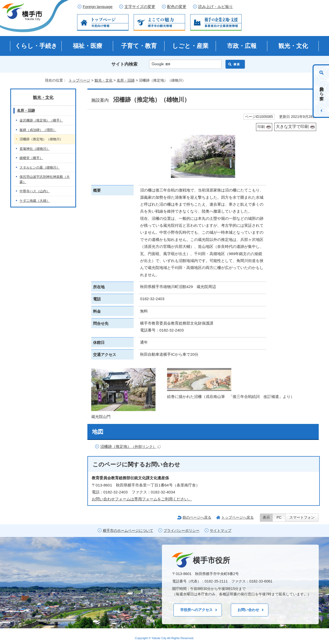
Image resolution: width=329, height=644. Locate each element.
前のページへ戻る (197, 517)
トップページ (79, 80)
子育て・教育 (139, 46)
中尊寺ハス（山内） (35, 191)
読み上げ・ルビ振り (216, 7)
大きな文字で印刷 (292, 127)
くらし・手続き (36, 46)
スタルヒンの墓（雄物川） (40, 167)
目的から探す (322, 91)
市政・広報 (242, 46)
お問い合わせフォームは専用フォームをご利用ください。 (142, 499)
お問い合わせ (248, 610)
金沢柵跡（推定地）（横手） (41, 120)
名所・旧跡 (126, 80)
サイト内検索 (124, 64)
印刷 (261, 127)
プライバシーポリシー (181, 531)
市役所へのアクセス (196, 610)
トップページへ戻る (237, 517)
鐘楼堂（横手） (31, 158)
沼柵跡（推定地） (130, 446)
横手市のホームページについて (128, 531)
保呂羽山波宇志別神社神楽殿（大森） (45, 179)
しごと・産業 (190, 46)
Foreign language (98, 7)
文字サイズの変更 (140, 7)
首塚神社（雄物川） (35, 149)
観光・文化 (293, 46)
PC (279, 517)
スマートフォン (302, 517)
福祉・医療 (88, 46)
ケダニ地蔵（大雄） (35, 201)
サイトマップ (221, 531)
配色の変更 (177, 7)
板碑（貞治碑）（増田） (38, 130)
